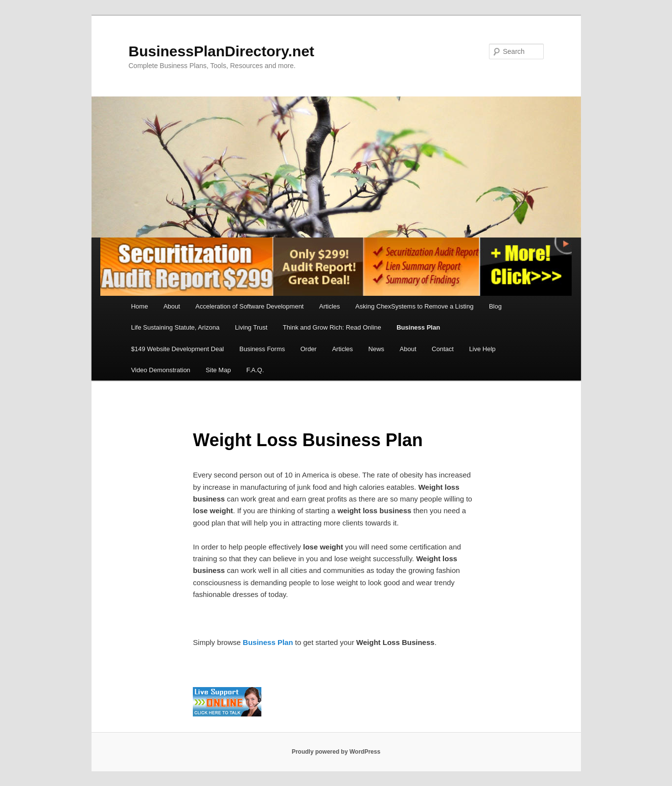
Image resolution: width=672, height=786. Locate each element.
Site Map (218, 370)
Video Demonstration (161, 370)
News (377, 349)
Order (309, 349)
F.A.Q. (255, 370)
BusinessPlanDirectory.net (222, 51)
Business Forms (262, 349)
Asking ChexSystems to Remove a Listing (414, 306)
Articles (330, 306)
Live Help (482, 349)
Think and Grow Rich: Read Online (332, 327)
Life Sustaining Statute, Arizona (175, 327)
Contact (443, 349)
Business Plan (418, 327)
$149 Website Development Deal (178, 349)
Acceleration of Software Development (249, 306)
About (172, 306)
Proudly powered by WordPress (336, 752)
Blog (495, 306)
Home (140, 306)
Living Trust (251, 327)
